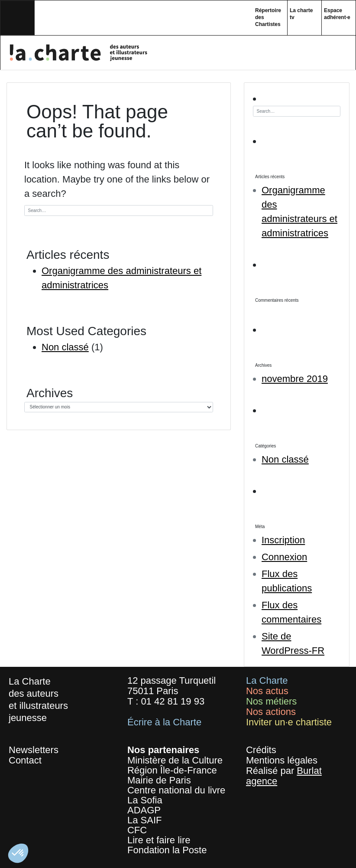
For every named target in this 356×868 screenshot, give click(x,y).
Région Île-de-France (172, 770)
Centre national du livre (176, 790)
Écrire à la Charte (164, 722)
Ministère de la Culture (175, 760)
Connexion (284, 557)
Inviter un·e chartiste (289, 722)
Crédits (261, 750)
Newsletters (34, 750)
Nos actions (271, 712)
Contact (25, 760)
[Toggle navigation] (17, 18)
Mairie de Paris (159, 780)
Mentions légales (282, 760)
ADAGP (144, 810)
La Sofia (145, 800)
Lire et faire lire (159, 840)
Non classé (65, 347)
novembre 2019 (295, 379)
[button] (18, 853)
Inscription (283, 540)
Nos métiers (271, 701)
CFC (137, 830)
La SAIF (144, 820)
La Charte (267, 680)
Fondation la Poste (167, 850)
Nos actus (267, 691)
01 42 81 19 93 (173, 701)
